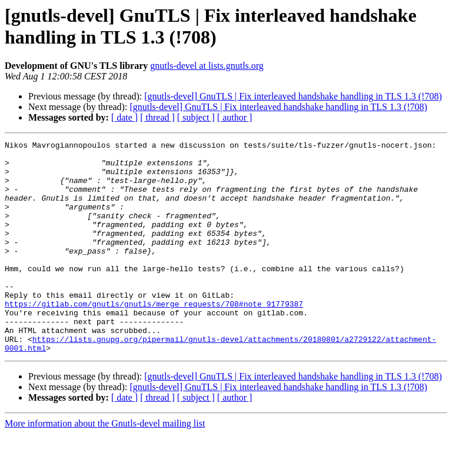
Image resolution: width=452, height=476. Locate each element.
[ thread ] (157, 117)
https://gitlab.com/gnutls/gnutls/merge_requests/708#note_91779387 (154, 337)
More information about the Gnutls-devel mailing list (105, 466)
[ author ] (235, 117)
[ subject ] (196, 117)
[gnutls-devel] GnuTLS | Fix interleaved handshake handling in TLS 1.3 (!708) (293, 96)
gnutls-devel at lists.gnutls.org (207, 66)
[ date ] (124, 117)
